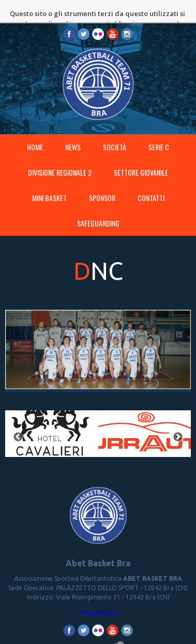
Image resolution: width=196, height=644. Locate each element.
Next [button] (178, 422)
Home (35, 132)
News (73, 132)
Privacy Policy (98, 598)
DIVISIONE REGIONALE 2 (60, 157)
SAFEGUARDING (98, 208)
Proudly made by (98, 639)
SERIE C (159, 132)
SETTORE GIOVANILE (141, 157)
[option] (52, 422)
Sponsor (102, 183)
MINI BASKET (49, 183)
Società (115, 132)
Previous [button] (18, 422)
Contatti (151, 183)
